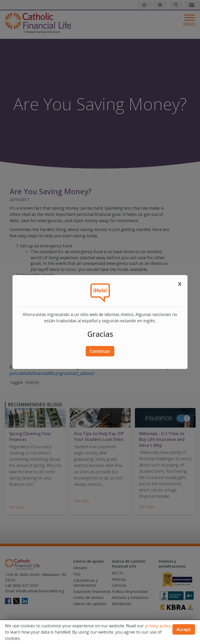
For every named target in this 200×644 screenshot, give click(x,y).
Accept (184, 629)
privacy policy (158, 626)
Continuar (100, 351)
